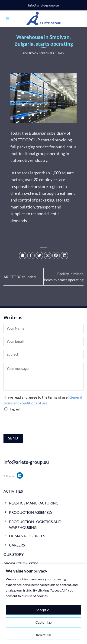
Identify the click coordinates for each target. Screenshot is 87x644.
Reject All (43, 635)
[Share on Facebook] (31, 255)
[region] (43, 604)
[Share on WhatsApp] (23, 255)
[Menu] (8, 19)
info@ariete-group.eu (43, 5)
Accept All (43, 610)
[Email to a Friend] (48, 255)
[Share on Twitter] (39, 255)
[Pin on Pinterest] (56, 255)
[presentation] (39, 425)
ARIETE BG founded (20, 277)
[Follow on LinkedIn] (20, 475)
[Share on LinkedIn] (64, 255)
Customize (44, 622)
